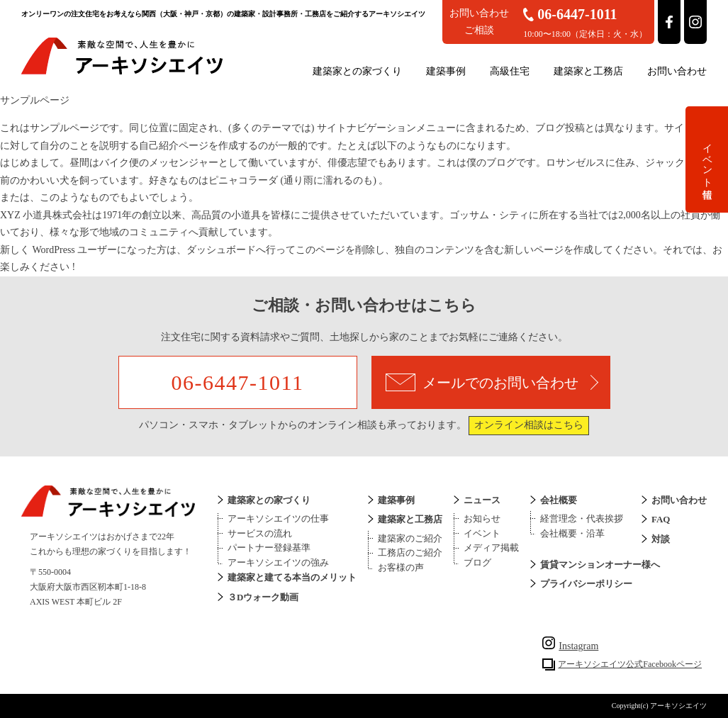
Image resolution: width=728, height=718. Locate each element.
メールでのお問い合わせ (492, 382)
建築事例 (446, 71)
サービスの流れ (260, 533)
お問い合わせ (677, 71)
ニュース (482, 500)
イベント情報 (707, 159)
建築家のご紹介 (410, 538)
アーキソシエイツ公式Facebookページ (630, 664)
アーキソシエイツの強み (278, 562)
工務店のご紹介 (410, 552)
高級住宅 (510, 71)
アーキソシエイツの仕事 (278, 518)
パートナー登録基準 (269, 548)
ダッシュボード (221, 250)
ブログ (477, 562)
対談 (661, 539)
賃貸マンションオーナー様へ (600, 565)
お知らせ (482, 518)
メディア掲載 (491, 548)
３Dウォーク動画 (263, 597)
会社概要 (559, 500)
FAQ (661, 519)
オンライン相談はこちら (529, 425)
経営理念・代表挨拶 (582, 518)
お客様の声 (401, 567)
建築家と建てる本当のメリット (292, 577)
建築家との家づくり (357, 71)
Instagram (570, 646)
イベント (482, 533)
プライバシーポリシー (586, 584)
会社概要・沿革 (572, 533)
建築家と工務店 (588, 71)
